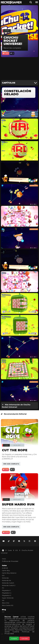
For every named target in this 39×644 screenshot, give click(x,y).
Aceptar (14, 638)
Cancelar (25, 638)
